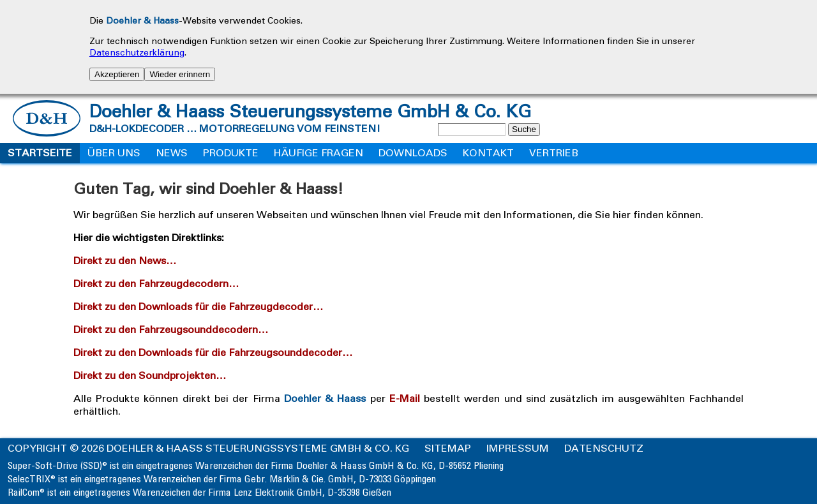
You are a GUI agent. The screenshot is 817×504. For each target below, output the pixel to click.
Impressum (518, 448)
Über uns (114, 153)
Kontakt (488, 153)
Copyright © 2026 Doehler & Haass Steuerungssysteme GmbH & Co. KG (208, 448)
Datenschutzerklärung (137, 53)
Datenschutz (604, 448)
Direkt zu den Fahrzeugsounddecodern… (174, 330)
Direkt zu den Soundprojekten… (153, 375)
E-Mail (404, 398)
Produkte (231, 153)
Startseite (40, 153)
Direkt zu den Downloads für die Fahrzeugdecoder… (201, 307)
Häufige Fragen (319, 153)
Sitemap (448, 448)
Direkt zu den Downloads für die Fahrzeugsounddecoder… (216, 352)
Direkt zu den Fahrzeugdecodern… (159, 284)
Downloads (413, 153)
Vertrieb (554, 153)
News (172, 153)
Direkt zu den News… (128, 261)
